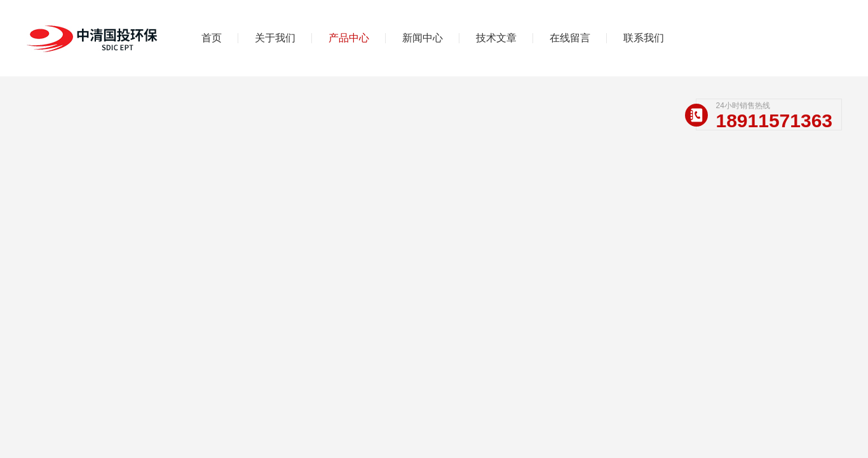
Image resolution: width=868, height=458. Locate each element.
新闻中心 (423, 38)
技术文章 (496, 38)
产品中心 (349, 38)
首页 (212, 38)
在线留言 (570, 38)
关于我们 (275, 38)
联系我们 (644, 38)
